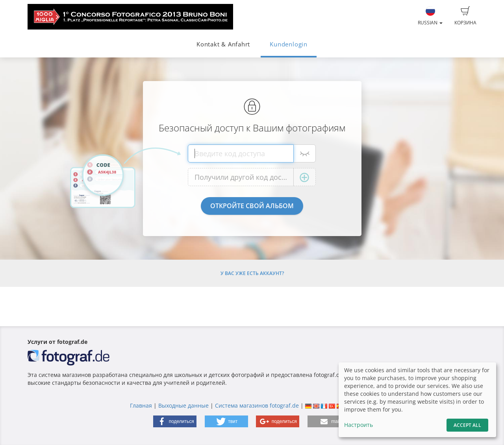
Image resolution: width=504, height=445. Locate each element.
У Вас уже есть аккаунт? (252, 273)
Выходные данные (183, 405)
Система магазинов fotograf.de (257, 405)
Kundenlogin (288, 44)
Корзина (465, 16)
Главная (141, 405)
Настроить (359, 425)
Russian (430, 16)
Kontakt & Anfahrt (223, 44)
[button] (175, 421)
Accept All (467, 425)
